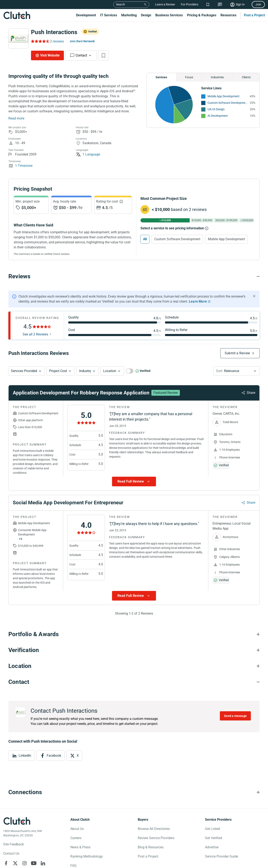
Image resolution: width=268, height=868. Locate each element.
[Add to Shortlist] (103, 55)
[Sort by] (237, 371)
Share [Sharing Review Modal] (251, 393)
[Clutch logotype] (17, 821)
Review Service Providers (156, 838)
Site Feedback (14, 844)
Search (120, 4)
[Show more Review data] (134, 482)
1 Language (88, 154)
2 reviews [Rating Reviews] (57, 41)
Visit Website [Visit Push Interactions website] (50, 55)
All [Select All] (145, 239)
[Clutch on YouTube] (34, 863)
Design (146, 15)
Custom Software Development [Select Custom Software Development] (177, 239)
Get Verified (213, 838)
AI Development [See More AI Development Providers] (218, 116)
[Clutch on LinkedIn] (43, 863)
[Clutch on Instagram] (24, 863)
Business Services (169, 15)
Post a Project (254, 15)
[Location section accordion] (134, 666)
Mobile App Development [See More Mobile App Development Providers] (224, 96)
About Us (77, 829)
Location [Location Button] (110, 371)
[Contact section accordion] (134, 682)
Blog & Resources (151, 847)
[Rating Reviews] (40, 41)
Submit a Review (237, 353)
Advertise (212, 847)
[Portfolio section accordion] (134, 634)
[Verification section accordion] (134, 650)
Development (86, 15)
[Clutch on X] (15, 863)
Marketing (129, 15)
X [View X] (78, 756)
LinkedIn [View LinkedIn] (25, 756)
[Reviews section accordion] (134, 276)
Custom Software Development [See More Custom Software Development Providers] (228, 103)
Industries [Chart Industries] (217, 77)
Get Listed (212, 829)
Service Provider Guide (222, 856)
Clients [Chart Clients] (246, 77)
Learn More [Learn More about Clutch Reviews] (198, 301)
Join (258, 4)
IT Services (109, 15)
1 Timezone (20, 166)
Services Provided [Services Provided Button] (24, 371)
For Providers (190, 4)
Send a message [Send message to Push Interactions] (235, 716)
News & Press (80, 847)
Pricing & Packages (202, 15)
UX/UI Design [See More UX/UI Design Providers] (216, 109)
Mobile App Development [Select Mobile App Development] (226, 239)
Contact (81, 55)
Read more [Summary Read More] (16, 118)
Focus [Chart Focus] (189, 77)
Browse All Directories (154, 829)
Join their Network (82, 41)
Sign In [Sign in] (240, 4)
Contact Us (11, 853)
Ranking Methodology (87, 856)
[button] (26, 371)
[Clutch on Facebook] (6, 863)
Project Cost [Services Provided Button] (58, 371)
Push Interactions (54, 32)
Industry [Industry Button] (85, 371)
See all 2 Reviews (35, 334)
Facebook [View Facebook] (54, 756)
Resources (228, 15)
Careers (76, 838)
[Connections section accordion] (134, 792)
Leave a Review (165, 4)
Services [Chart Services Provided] (161, 77)
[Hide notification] (254, 296)
